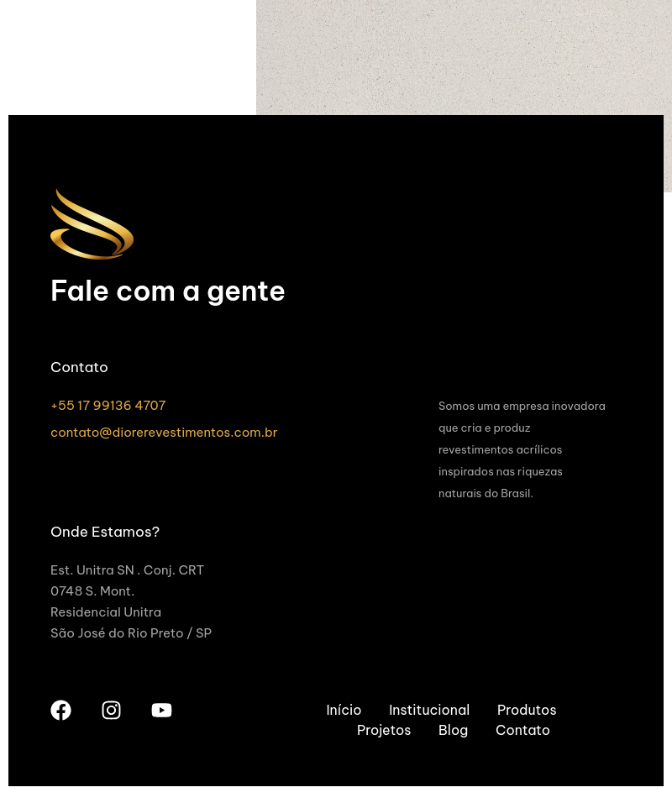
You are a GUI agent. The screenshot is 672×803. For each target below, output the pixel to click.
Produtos (527, 710)
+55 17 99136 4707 (108, 405)
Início (344, 710)
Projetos (384, 730)
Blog (453, 730)
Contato (523, 730)
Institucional (429, 710)
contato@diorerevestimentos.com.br (164, 432)
